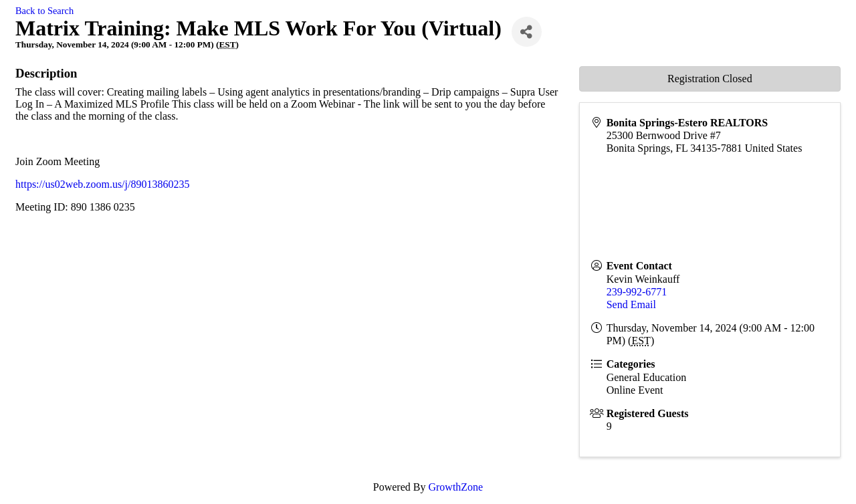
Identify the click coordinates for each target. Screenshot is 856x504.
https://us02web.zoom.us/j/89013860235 (102, 184)
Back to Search (44, 11)
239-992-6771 (637, 292)
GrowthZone (455, 487)
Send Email (631, 304)
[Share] (527, 32)
